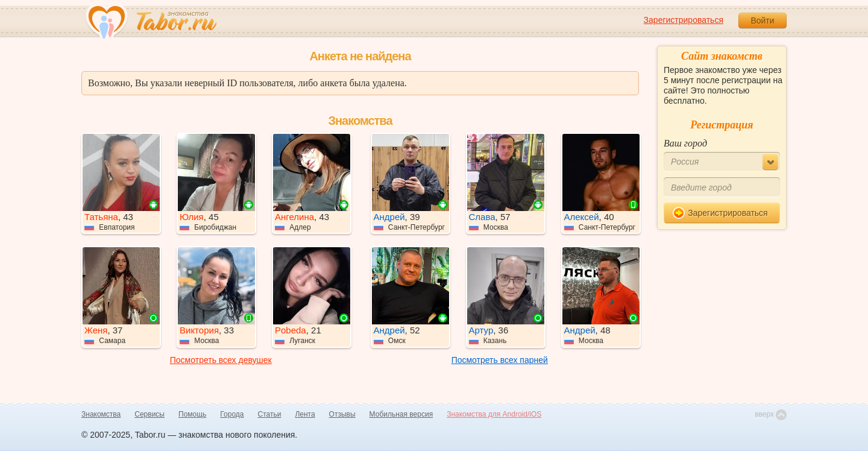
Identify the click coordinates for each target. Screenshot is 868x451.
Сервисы (149, 414)
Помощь (192, 414)
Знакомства (101, 414)
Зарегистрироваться (684, 20)
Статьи (270, 414)
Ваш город (685, 143)
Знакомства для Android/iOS (494, 414)
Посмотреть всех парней (500, 360)
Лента (305, 414)
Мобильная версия (401, 414)
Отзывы (342, 414)
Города (232, 414)
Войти (762, 20)
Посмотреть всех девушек (221, 360)
